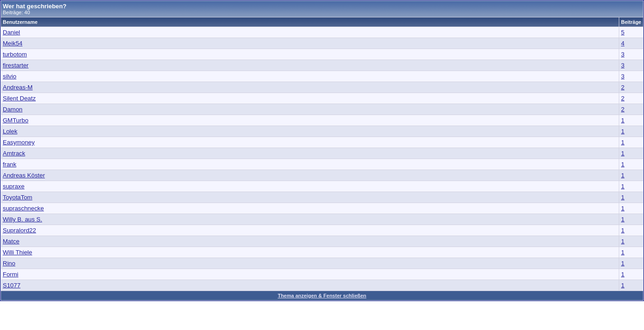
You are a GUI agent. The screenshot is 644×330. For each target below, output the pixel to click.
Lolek (10, 131)
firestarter (16, 65)
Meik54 (13, 43)
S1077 (12, 285)
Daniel (11, 32)
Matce (11, 241)
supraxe (14, 186)
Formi (11, 274)
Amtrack (14, 153)
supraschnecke (23, 208)
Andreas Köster (24, 175)
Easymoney (19, 142)
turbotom (15, 54)
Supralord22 (19, 230)
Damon (13, 109)
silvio (10, 76)
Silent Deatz (19, 98)
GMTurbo (16, 120)
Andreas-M (18, 87)
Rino (9, 263)
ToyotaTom (17, 197)
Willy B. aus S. (22, 219)
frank (10, 164)
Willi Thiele (17, 252)
